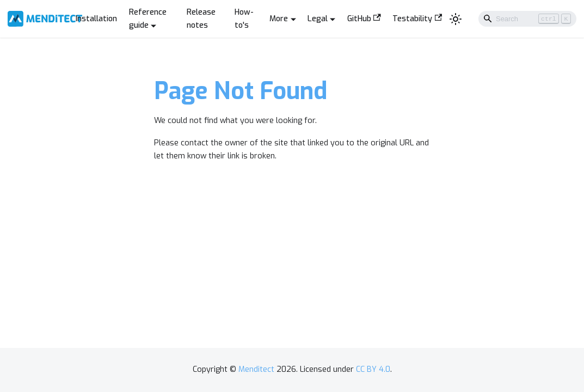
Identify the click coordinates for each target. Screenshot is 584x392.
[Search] (527, 19)
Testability (417, 19)
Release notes (201, 19)
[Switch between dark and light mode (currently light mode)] (456, 19)
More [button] (279, 19)
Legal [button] (318, 19)
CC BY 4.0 (373, 369)
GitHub (364, 19)
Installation (96, 19)
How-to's (244, 19)
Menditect (256, 369)
